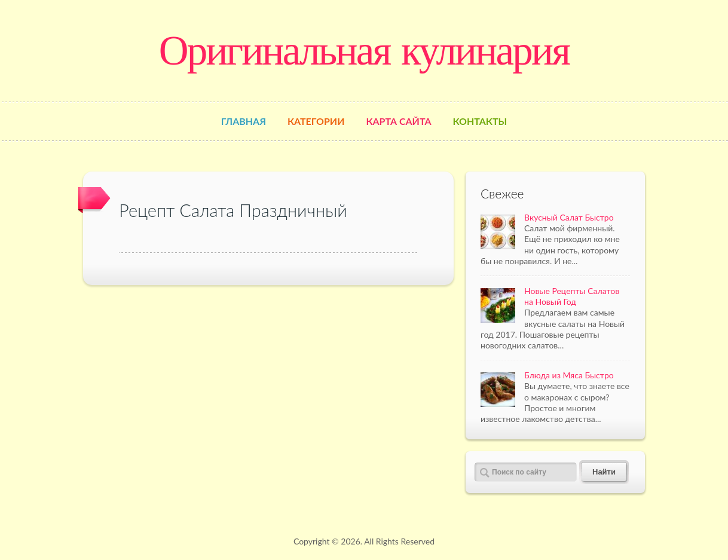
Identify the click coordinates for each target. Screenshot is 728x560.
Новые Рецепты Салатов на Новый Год (572, 296)
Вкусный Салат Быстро (569, 217)
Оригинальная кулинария (364, 50)
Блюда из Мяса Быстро (569, 375)
